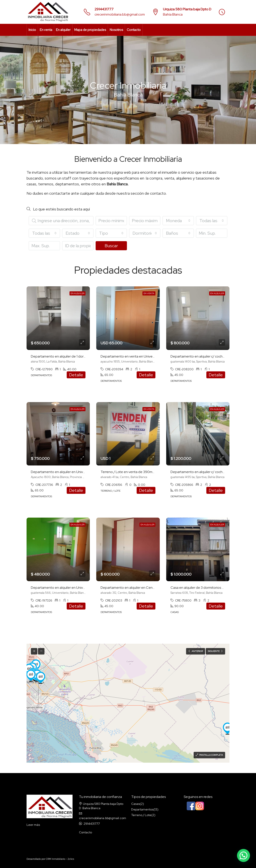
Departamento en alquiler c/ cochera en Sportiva (208, 356)
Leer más (33, 825)
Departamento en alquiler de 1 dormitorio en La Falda (72, 356)
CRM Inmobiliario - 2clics (60, 859)
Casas (136, 804)
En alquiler (63, 30)
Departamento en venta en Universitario (132, 356)
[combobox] (178, 221)
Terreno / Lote (141, 815)
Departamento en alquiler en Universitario (63, 472)
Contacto (134, 30)
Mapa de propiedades (90, 30)
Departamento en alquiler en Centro (129, 588)
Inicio (32, 30)
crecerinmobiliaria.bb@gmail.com (120, 14)
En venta (46, 30)
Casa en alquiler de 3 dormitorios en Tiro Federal (208, 588)
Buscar (111, 246)
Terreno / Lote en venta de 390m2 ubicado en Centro (142, 472)
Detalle (76, 375)
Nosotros (116, 30)
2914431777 (104, 9)
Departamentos (142, 809)
